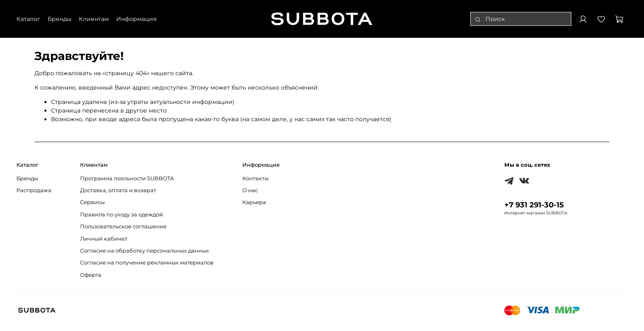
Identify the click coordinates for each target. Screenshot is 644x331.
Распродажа (34, 190)
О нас (250, 190)
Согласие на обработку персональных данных (145, 251)
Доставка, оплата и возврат (118, 190)
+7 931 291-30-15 (534, 205)
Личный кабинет (104, 239)
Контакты (255, 178)
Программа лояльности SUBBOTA (127, 178)
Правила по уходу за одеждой (122, 215)
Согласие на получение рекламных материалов (147, 263)
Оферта (91, 275)
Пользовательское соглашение (123, 226)
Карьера (254, 202)
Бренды (27, 178)
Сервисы (92, 202)
